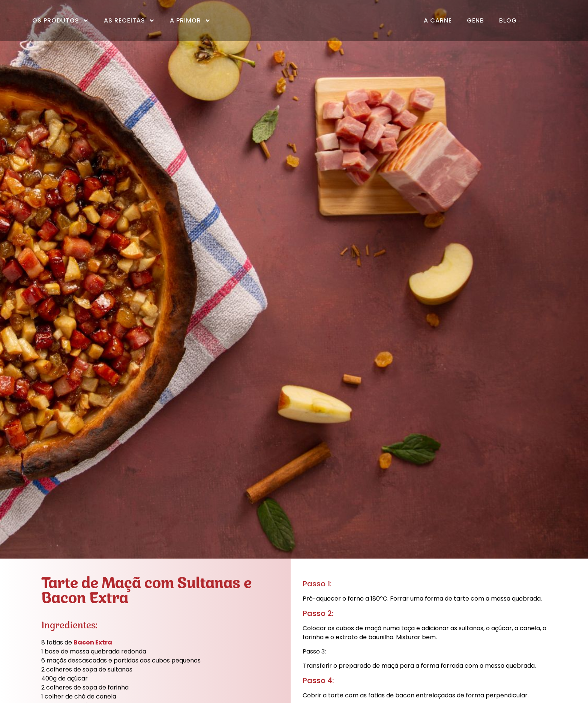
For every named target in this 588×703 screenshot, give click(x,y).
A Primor (190, 21)
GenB (475, 20)
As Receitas (129, 21)
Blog (508, 20)
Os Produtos (61, 21)
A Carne (438, 20)
